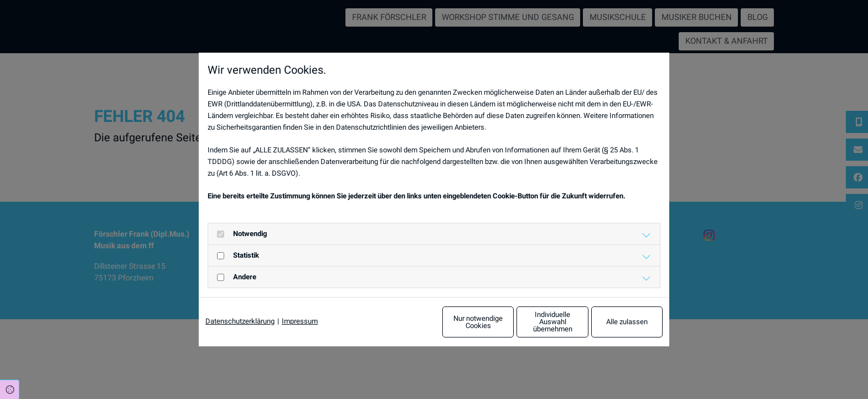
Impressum (300, 321)
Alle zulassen (611, 322)
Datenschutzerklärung (240, 321)
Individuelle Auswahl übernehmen (507, 322)
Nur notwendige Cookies (401, 322)
